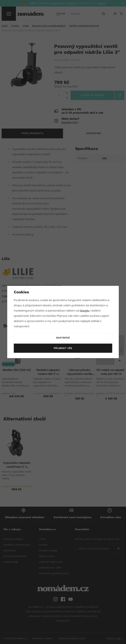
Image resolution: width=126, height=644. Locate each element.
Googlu (85, 311)
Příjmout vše (63, 348)
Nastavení (63, 338)
